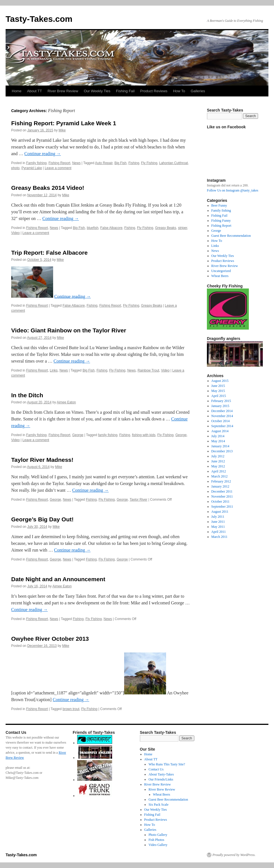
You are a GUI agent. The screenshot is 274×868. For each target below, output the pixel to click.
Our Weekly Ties (97, 91)
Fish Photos (156, 840)
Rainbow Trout (148, 370)
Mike (62, 130)
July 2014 (218, 436)
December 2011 (222, 491)
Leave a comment (58, 168)
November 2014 (222, 416)
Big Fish (120, 163)
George (78, 435)
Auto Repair (104, 163)
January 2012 (220, 486)
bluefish (92, 228)
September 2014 (222, 426)
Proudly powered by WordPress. (234, 855)
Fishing (134, 163)
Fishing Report (59, 163)
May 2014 (218, 441)
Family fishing (36, 163)
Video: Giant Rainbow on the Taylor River (69, 330)
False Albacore (111, 228)
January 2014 (220, 446)
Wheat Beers (220, 276)
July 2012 (218, 456)
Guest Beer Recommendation (231, 236)
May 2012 (218, 466)
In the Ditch (27, 395)
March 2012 (219, 476)
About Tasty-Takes (161, 774)
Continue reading (43, 154)
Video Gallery (158, 845)
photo (15, 168)
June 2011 (218, 522)
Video (15, 233)
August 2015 (220, 381)
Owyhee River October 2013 (50, 639)
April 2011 (219, 532)
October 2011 (220, 502)
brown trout (71, 709)
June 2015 (218, 386)
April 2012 (219, 471)
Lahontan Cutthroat (173, 163)
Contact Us (156, 769)
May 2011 (218, 527)
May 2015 (218, 391)
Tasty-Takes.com (39, 19)
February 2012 (221, 481)
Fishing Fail (125, 91)
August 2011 (220, 512)
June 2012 (218, 461)
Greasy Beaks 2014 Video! (48, 188)
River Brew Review (63, 91)
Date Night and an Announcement (58, 579)
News (76, 163)
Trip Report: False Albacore (49, 253)
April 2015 (219, 396)
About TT (35, 91)
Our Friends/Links (161, 779)
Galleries (198, 91)
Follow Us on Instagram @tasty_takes (233, 190)
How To (179, 91)
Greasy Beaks (166, 228)
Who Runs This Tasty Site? (167, 764)
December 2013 (222, 451)
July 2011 (218, 517)
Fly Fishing (149, 163)
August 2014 (220, 431)
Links (54, 370)
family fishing (108, 435)
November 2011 (222, 496)
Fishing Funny (221, 221)
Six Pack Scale (158, 805)
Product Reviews (154, 91)
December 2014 (222, 411)
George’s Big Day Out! (42, 519)
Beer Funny (219, 205)
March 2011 (219, 537)
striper (183, 228)
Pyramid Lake (32, 168)
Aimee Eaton (66, 402)
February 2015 (221, 401)
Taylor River (139, 500)
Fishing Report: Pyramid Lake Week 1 (64, 123)
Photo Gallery (158, 835)
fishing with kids (144, 435)
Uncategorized (221, 271)
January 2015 (220, 406)
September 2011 (222, 507)
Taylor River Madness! (42, 460)
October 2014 (221, 421)
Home (17, 91)
